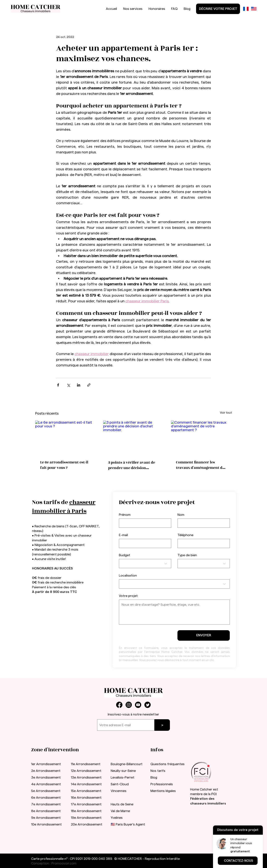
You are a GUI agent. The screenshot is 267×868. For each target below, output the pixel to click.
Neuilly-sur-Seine (123, 771)
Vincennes (119, 791)
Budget (125, 555)
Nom (181, 515)
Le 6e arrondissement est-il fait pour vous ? (64, 465)
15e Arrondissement (86, 791)
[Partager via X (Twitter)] (68, 385)
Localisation (128, 576)
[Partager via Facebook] (58, 385)
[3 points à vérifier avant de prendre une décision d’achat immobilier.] (134, 438)
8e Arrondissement (46, 811)
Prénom (125, 515)
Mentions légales (163, 791)
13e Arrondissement (86, 777)
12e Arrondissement (86, 771)
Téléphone (185, 535)
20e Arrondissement (87, 824)
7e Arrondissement (46, 804)
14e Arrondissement (86, 784)
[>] (162, 725)
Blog (154, 777)
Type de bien (187, 555)
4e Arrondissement (46, 784)
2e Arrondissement (46, 771)
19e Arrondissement (86, 818)
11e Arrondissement (86, 764)
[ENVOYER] (204, 635)
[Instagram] (129, 705)
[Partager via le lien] (89, 385)
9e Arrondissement (46, 818)
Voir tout (226, 413)
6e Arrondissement (46, 798)
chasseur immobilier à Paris (64, 507)
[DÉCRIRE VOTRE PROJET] (218, 9)
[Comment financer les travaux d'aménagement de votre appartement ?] (201, 438)
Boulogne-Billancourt (127, 764)
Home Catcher (201, 789)
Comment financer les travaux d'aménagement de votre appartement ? (200, 465)
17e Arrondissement (86, 804)
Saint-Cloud (120, 784)
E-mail (123, 535)
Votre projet (128, 596)
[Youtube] (138, 705)
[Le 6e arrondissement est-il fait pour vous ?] (66, 438)
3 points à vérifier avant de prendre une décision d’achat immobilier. (132, 465)
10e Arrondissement (46, 824)
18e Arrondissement (86, 811)
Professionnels (162, 784)
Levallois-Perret (123, 777)
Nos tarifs (158, 771)
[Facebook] (119, 705)
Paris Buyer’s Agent (130, 824)
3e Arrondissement (46, 777)
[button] (238, 861)
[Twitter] (148, 705)
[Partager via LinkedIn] (79, 385)
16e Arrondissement (86, 798)
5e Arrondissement (46, 791)
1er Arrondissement (46, 764)
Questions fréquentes (168, 764)
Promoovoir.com (64, 863)
